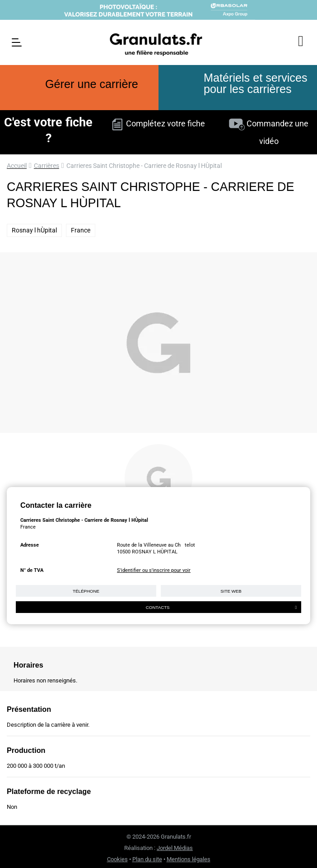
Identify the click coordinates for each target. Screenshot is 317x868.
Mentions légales (189, 859)
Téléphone (86, 591)
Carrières (47, 166)
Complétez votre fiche (158, 123)
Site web (231, 591)
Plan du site (147, 859)
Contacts (221, 607)
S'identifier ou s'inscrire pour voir (154, 570)
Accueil (17, 166)
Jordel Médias (175, 848)
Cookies (117, 859)
